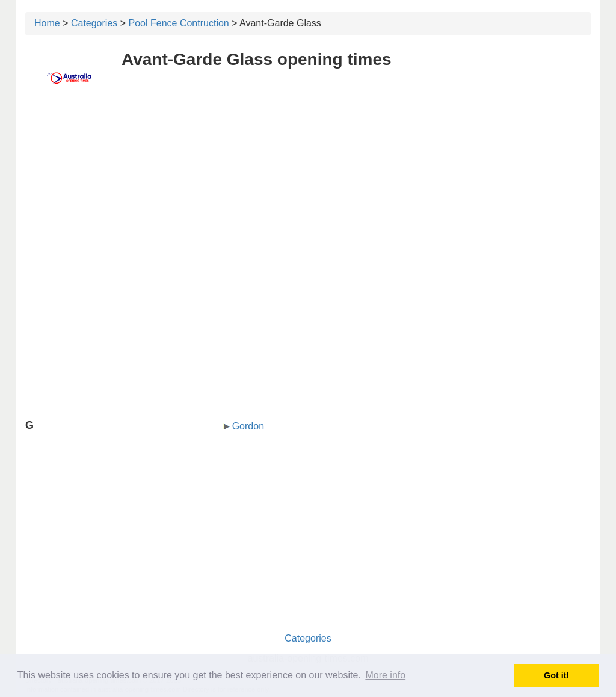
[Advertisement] (308, 191)
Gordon (248, 426)
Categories (94, 23)
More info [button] (385, 675)
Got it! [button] (556, 675)
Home (47, 23)
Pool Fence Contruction (179, 23)
